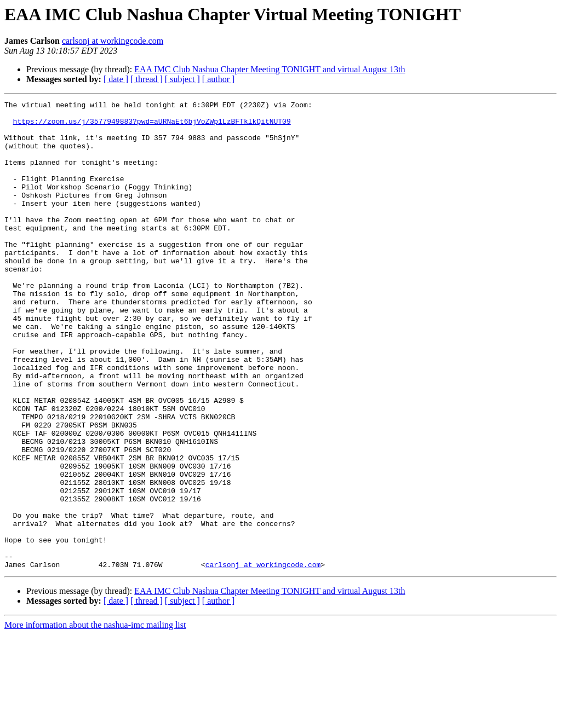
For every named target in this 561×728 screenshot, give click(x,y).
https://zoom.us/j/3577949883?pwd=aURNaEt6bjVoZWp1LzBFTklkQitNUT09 (152, 126)
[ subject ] (182, 79)
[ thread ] (147, 79)
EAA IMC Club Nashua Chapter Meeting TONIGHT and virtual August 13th (270, 69)
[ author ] (219, 79)
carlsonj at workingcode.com (113, 41)
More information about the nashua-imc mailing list (95, 718)
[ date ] (116, 79)
